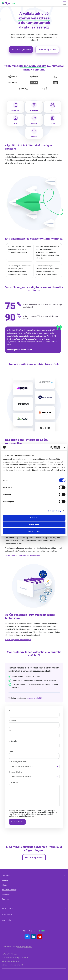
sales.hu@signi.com (24, 947)
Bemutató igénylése (21, 49)
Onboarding (6, 894)
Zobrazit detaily (55, 511)
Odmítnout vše (34, 531)
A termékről (6, 880)
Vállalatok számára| (9, 890)
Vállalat (11, 751)
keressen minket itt (34, 698)
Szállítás (34, 123)
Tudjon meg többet (47, 49)
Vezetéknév (12, 720)
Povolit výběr (34, 524)
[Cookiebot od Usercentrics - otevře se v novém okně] (50, 447)
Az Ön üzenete (13, 782)
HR (53, 110)
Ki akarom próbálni (34, 858)
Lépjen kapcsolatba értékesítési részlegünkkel (23, 556)
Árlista (4, 885)
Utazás (53, 123)
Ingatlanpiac (16, 110)
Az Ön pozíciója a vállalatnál (18, 762)
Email (10, 731)
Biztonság (5, 899)
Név (10, 710)
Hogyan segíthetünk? (15, 772)
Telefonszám (13, 741)
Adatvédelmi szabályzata (11, 961)
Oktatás (34, 137)
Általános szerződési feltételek (12, 965)
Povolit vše (34, 518)
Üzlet (15, 123)
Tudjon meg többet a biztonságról (18, 640)
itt (25, 816)
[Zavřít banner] (65, 447)
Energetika (34, 110)
